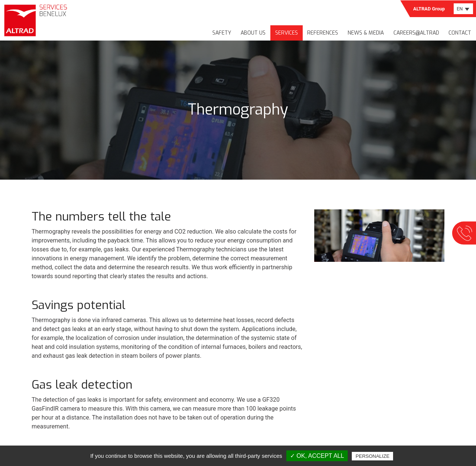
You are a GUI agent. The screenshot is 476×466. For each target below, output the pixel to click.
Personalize (372, 456)
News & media (366, 33)
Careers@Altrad (416, 33)
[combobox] (463, 9)
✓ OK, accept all (317, 456)
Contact (460, 33)
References (323, 33)
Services (287, 33)
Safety (222, 33)
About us (253, 33)
